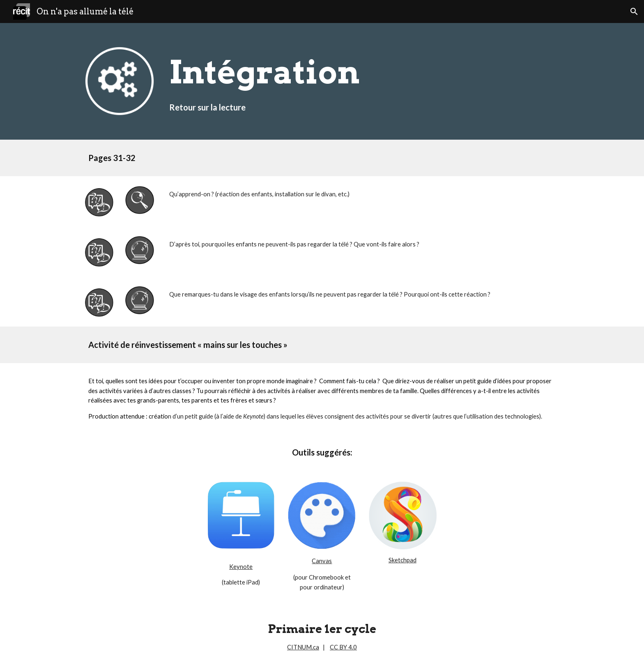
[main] (362, 82)
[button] (634, 12)
